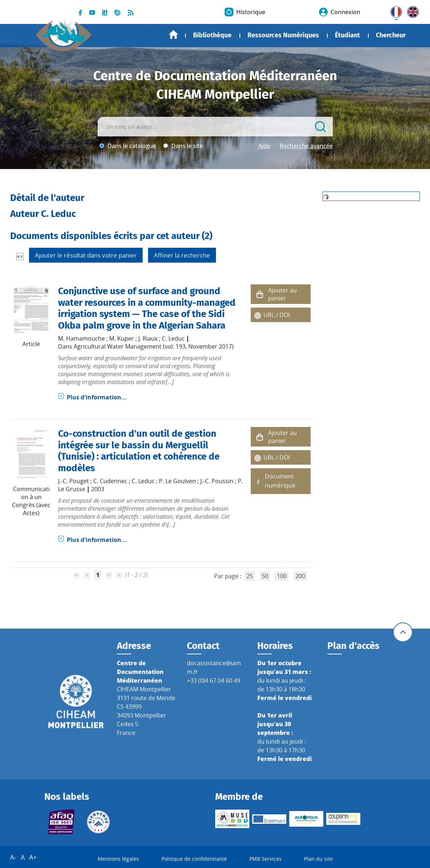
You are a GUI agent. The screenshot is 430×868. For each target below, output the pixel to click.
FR (394, 11)
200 (300, 576)
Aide (264, 146)
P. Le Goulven (177, 481)
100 (282, 576)
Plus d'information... (97, 397)
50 (265, 576)
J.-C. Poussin (217, 481)
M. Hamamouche (81, 338)
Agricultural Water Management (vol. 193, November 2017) (154, 346)
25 (250, 576)
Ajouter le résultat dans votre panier (86, 255)
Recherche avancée (306, 146)
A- (13, 857)
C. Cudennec (110, 481)
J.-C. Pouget (73, 481)
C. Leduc (173, 338)
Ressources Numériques (283, 35)
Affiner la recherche (182, 255)
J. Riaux (148, 338)
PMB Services (265, 859)
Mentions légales (118, 859)
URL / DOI (277, 315)
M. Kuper (122, 338)
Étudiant (347, 35)
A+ (33, 857)
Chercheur (391, 35)
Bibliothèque (212, 35)
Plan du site (318, 859)
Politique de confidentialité (194, 859)
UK (411, 11)
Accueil (173, 35)
